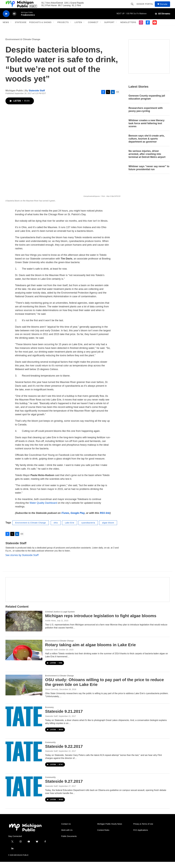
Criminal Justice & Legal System (60, 618)
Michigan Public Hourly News (110, 830)
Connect (93, 28)
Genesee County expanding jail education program (147, 103)
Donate (165, 7)
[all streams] (162, 20)
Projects (63, 28)
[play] (6, 20)
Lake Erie (70, 529)
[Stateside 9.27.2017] (24, 793)
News (6, 28)
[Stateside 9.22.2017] (24, 758)
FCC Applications (141, 836)
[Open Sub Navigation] (11, 28)
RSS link (105, 519)
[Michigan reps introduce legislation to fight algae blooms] (24, 627)
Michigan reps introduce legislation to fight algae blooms (101, 622)
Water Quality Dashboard (43, 509)
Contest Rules (103, 836)
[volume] (14, 20)
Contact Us (66, 830)
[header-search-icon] (133, 7)
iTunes (65, 519)
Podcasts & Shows (40, 28)
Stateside (21, 28)
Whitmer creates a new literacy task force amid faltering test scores (146, 130)
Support (109, 28)
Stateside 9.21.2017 (64, 717)
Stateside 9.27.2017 (64, 787)
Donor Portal (146, 7)
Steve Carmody (52, 695)
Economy (49, 713)
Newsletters (128, 28)
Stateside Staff (37, 97)
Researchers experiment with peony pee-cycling (146, 116)
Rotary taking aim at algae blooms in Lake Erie (91, 651)
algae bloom (108, 529)
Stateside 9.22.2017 (64, 753)
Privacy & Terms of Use (143, 830)
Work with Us (67, 836)
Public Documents (69, 842)
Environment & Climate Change (23, 46)
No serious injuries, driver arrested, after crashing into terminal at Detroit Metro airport (147, 160)
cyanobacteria (88, 529)
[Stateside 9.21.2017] (24, 723)
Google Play (78, 519)
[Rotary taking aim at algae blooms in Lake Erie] (24, 656)
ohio (56, 529)
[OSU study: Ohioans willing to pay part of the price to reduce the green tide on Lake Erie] (24, 691)
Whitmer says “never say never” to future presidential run (149, 174)
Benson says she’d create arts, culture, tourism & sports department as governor (147, 145)
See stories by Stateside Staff (22, 561)
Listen (78, 28)
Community (50, 748)
